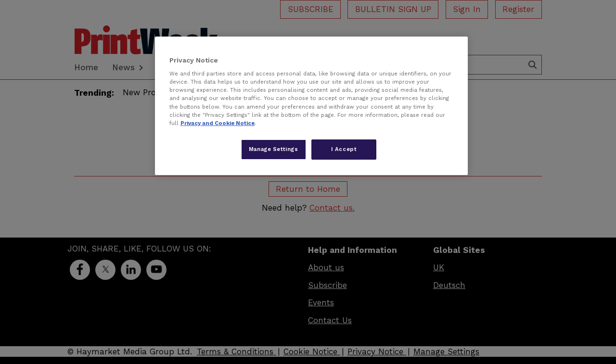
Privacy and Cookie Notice (218, 123)
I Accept (344, 149)
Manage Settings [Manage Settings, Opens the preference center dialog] (274, 149)
